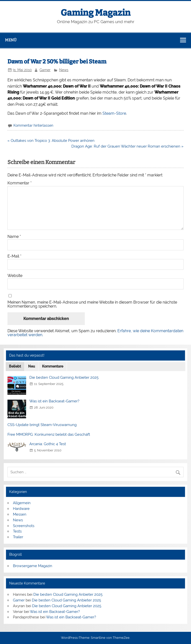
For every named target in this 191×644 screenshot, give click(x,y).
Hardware (21, 509)
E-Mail (14, 256)
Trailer (18, 537)
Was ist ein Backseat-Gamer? (54, 401)
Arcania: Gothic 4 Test (48, 444)
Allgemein (22, 503)
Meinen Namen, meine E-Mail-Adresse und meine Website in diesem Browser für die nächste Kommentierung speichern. (92, 304)
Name (14, 237)
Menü (11, 40)
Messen (20, 514)
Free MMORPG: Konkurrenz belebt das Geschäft (49, 434)
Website (15, 276)
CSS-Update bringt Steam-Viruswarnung (42, 425)
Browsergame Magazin (33, 566)
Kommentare (53, 366)
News (64, 70)
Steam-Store (114, 113)
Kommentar (20, 183)
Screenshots (24, 526)
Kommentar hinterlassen (33, 125)
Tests (17, 531)
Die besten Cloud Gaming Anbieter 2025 (64, 377)
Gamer (45, 70)
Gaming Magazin (96, 13)
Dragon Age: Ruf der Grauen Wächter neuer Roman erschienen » (127, 146)
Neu (32, 366)
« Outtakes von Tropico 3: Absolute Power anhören (51, 141)
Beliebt (15, 366)
